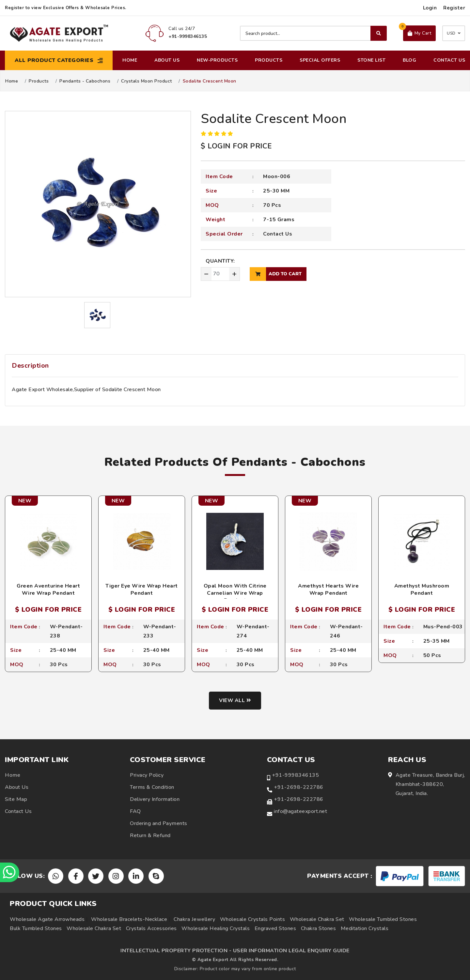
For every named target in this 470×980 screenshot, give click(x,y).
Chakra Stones (319, 928)
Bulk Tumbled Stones (36, 928)
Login (430, 8)
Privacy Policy (147, 775)
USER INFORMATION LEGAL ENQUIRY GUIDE (291, 951)
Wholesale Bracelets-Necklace (129, 919)
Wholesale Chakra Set (317, 919)
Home (130, 60)
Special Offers (320, 60)
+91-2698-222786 (299, 788)
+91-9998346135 (295, 775)
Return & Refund (150, 836)
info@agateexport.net (300, 812)
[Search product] (313, 33)
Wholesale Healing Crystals (216, 928)
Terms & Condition (152, 788)
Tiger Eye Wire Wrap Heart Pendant (142, 590)
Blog (409, 60)
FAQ (135, 812)
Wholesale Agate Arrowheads (47, 919)
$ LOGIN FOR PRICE (236, 146)
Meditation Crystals (365, 928)
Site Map (16, 800)
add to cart (276, 274)
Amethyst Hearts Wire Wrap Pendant (328, 590)
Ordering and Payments (159, 824)
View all (235, 701)
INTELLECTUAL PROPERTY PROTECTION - (176, 951)
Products (269, 60)
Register (454, 8)
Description (30, 366)
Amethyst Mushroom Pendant (422, 590)
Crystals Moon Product (147, 81)
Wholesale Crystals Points (253, 919)
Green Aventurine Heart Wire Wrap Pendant (48, 590)
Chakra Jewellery (194, 919)
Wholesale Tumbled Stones (383, 919)
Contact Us (449, 60)
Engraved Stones (275, 928)
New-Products (217, 60)
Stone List (371, 60)
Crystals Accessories (151, 928)
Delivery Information (155, 800)
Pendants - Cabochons (85, 81)
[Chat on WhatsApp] (10, 872)
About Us (167, 60)
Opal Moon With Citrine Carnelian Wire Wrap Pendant (235, 593)
